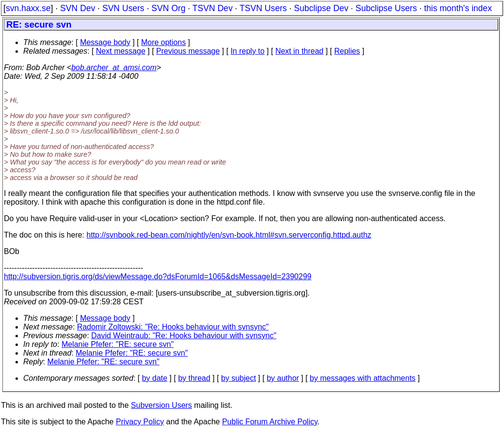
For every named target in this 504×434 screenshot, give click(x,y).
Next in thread (299, 51)
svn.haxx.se (28, 8)
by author (283, 378)
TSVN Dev (213, 8)
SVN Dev (77, 8)
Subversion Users (162, 405)
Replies (347, 51)
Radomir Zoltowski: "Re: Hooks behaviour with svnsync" (173, 327)
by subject (238, 378)
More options (164, 42)
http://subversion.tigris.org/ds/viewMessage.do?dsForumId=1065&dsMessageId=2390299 (158, 277)
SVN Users (123, 8)
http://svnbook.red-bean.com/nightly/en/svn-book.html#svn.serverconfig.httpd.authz (229, 235)
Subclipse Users (386, 8)
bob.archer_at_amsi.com (114, 67)
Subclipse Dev (321, 8)
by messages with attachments (363, 378)
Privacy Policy (140, 422)
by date (154, 378)
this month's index (458, 8)
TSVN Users (263, 8)
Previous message (188, 51)
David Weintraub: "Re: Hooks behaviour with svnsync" (184, 336)
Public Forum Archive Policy (270, 422)
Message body (105, 42)
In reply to (248, 51)
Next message (120, 51)
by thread (194, 378)
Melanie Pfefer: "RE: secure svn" (118, 344)
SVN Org (168, 8)
